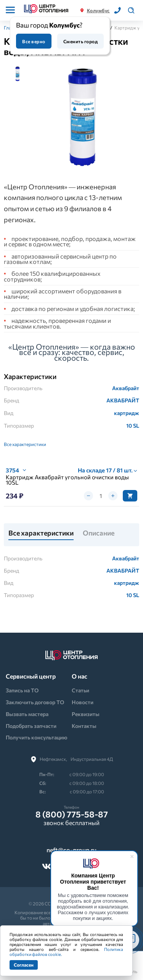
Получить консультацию (37, 737)
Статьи (80, 690)
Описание (99, 533)
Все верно (34, 41)
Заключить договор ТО (35, 702)
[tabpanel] (83, 118)
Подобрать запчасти (31, 726)
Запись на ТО (22, 690)
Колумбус (98, 10)
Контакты (84, 726)
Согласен (24, 965)
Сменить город (80, 41)
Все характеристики (25, 444)
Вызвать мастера (27, 714)
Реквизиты (86, 714)
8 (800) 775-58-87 (72, 814)
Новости (83, 702)
